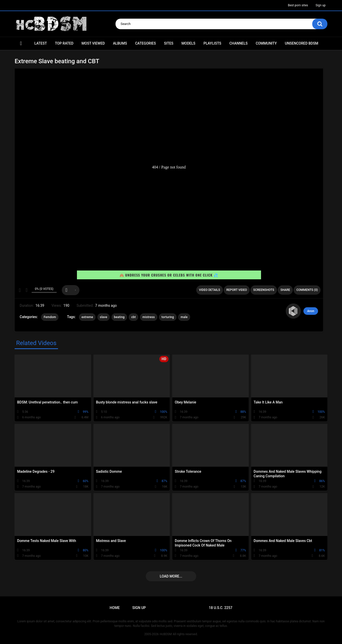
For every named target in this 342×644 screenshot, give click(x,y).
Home (21, 43)
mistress (149, 317)
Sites (169, 43)
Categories (146, 43)
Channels (238, 43)
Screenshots (264, 290)
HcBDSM (166, 634)
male (184, 317)
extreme (87, 317)
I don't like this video (26, 290)
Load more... (171, 576)
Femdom (50, 317)
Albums (120, 43)
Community (266, 43)
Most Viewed (93, 43)
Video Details (210, 290)
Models (189, 43)
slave (104, 317)
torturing (168, 317)
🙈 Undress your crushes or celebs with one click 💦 (169, 275)
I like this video (20, 290)
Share (285, 290)
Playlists (212, 43)
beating (119, 317)
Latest (41, 43)
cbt (133, 317)
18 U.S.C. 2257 (221, 608)
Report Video (237, 290)
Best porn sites (298, 5)
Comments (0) (307, 290)
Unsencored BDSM (301, 43)
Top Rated (64, 43)
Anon (311, 311)
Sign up (321, 5)
